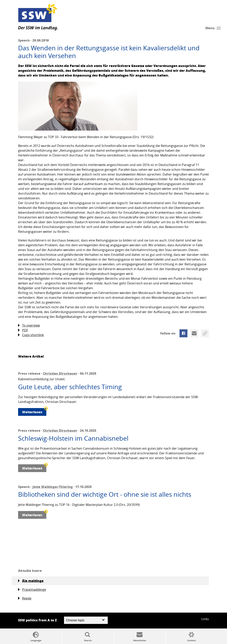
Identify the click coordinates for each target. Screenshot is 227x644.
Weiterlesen (34, 411)
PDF (23, 330)
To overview (29, 325)
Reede (25, 598)
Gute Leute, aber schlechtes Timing (70, 387)
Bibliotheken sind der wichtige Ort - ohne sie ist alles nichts (105, 494)
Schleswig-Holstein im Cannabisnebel (73, 438)
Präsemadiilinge (32, 590)
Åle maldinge (31, 581)
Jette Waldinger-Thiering (53, 487)
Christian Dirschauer (60, 373)
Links (205, 619)
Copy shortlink (31, 335)
